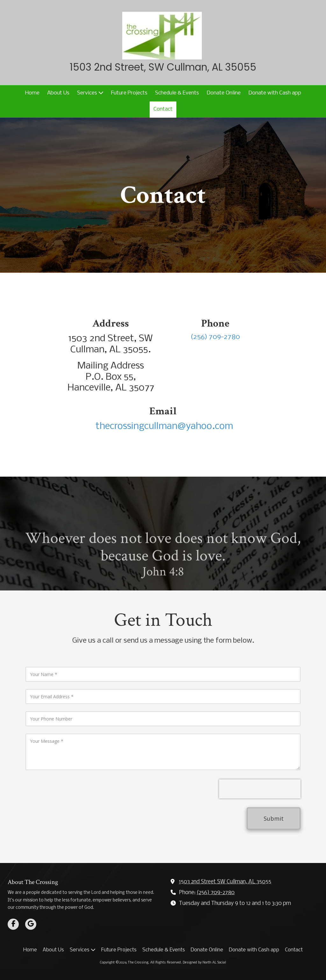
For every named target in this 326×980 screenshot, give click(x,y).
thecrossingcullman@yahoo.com (163, 426)
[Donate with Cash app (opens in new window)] (275, 93)
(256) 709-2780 (216, 893)
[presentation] (260, 789)
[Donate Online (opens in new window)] (224, 93)
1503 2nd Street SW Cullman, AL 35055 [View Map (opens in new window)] (225, 882)
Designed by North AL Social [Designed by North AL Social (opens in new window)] (204, 963)
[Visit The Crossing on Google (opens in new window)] (31, 924)
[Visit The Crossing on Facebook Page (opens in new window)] (13, 924)
